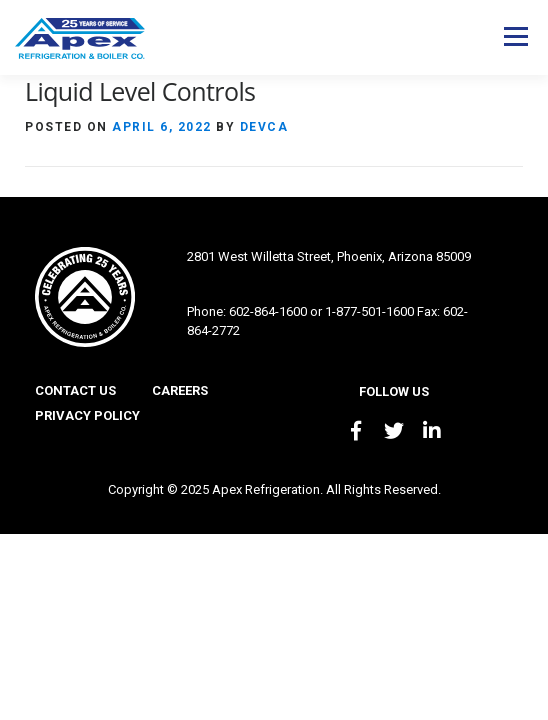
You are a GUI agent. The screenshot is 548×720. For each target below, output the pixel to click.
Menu (515, 36)
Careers (180, 390)
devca (264, 127)
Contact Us (75, 390)
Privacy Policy (87, 415)
